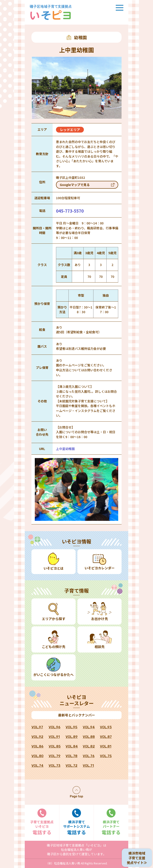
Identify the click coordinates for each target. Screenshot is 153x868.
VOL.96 (55, 727)
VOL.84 (72, 746)
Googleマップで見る (75, 185)
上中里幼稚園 (65, 449)
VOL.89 (72, 737)
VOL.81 (106, 746)
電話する (42, 822)
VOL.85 (55, 746)
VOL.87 (106, 737)
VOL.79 (55, 756)
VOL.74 (37, 766)
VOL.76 (89, 756)
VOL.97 (37, 727)
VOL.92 (37, 737)
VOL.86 (37, 746)
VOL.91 (54, 737)
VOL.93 (106, 727)
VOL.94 (89, 727)
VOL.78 (71, 756)
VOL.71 (88, 766)
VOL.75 (106, 756)
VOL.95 (71, 727)
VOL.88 (89, 737)
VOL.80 (37, 756)
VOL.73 (55, 766)
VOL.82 (89, 746)
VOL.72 (71, 766)
